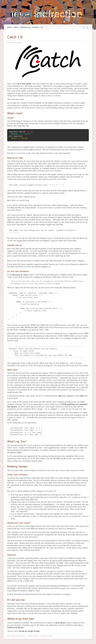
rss (42, 27)
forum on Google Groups (29, 631)
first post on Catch (20, 275)
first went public (24, 84)
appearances (25, 27)
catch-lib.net (60, 623)
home (9, 27)
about (16, 27)
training (36, 27)
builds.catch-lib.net (15, 627)
